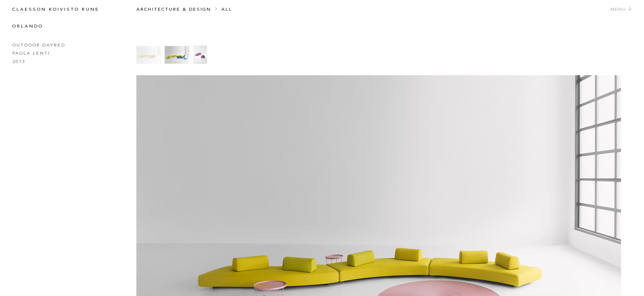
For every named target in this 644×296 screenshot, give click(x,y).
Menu (621, 10)
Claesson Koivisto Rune (56, 10)
